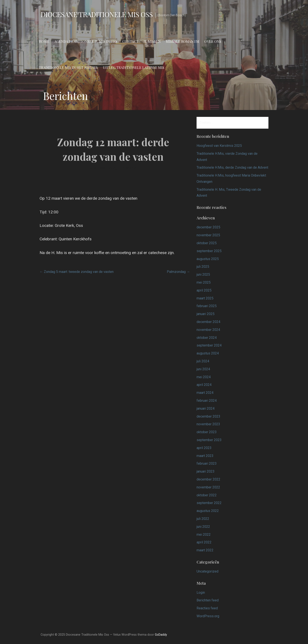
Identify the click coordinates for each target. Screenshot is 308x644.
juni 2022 (203, 527)
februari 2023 (207, 463)
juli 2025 (203, 267)
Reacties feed (207, 608)
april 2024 (204, 385)
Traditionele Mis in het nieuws (68, 68)
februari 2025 (207, 306)
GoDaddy (161, 635)
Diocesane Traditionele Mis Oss (97, 14)
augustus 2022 (208, 511)
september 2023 (209, 440)
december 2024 (208, 322)
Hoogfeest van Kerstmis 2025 (219, 146)
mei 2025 (204, 282)
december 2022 (208, 479)
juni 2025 (203, 274)
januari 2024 (206, 408)
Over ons (213, 41)
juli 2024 (203, 361)
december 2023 (208, 416)
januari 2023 (206, 471)
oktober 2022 (207, 495)
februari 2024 (207, 401)
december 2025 (208, 227)
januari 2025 (206, 314)
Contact (130, 41)
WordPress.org (208, 616)
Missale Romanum (182, 41)
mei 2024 (204, 377)
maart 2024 (205, 393)
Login (201, 593)
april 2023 (204, 448)
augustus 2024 (208, 353)
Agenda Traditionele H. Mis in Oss (86, 41)
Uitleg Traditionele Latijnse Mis (134, 68)
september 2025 (209, 251)
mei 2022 (204, 535)
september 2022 (209, 503)
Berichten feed (208, 600)
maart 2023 (205, 456)
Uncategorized (207, 571)
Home (44, 41)
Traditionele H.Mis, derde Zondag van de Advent (232, 167)
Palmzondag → (178, 272)
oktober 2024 (207, 338)
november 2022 (208, 487)
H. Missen (152, 41)
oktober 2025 (207, 243)
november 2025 (208, 235)
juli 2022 (203, 519)
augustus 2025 (208, 259)
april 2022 (204, 542)
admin (132, 168)
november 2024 (208, 330)
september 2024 (209, 345)
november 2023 (208, 424)
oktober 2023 (207, 432)
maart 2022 (205, 550)
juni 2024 (203, 369)
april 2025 (204, 290)
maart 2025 (205, 298)
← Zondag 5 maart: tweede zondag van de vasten (77, 272)
